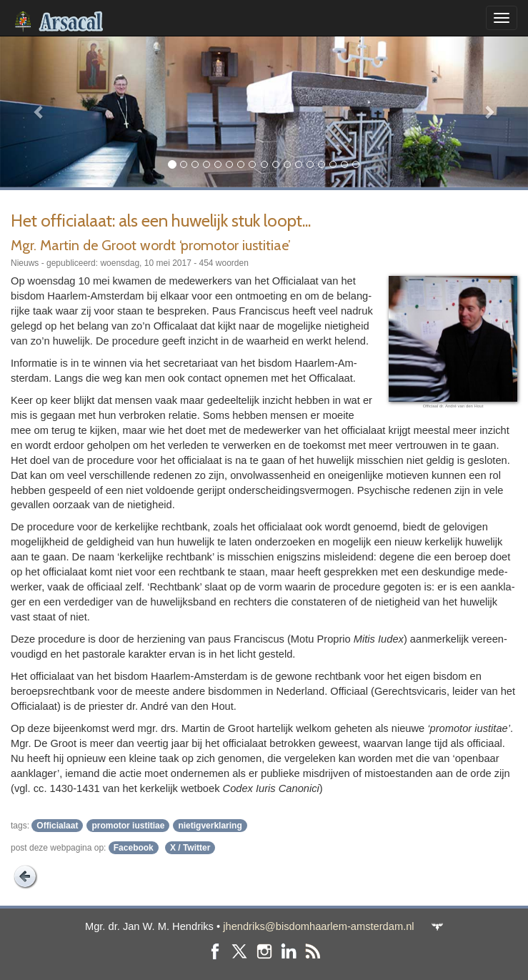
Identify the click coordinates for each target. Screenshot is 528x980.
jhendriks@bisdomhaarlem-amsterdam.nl (318, 926)
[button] (40, 112)
